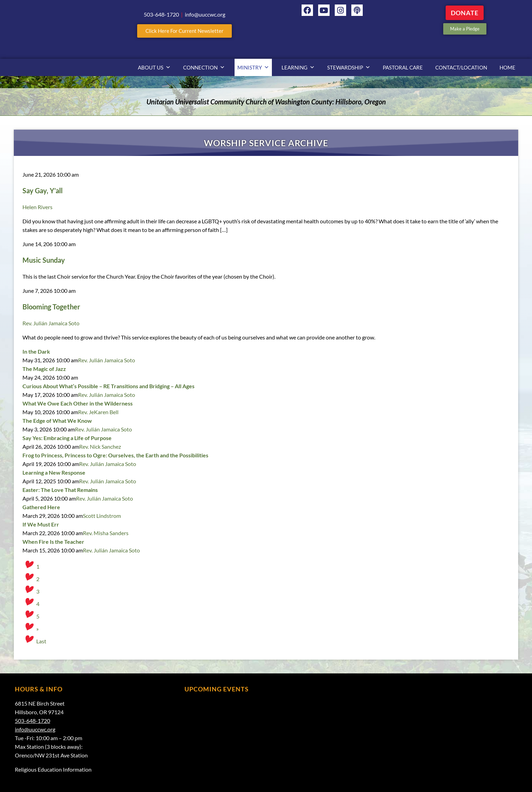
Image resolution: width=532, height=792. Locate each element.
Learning (298, 67)
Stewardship (349, 67)
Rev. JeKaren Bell (98, 412)
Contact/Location (461, 67)
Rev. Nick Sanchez (100, 446)
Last (41, 641)
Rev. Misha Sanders (106, 533)
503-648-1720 (32, 721)
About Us (154, 67)
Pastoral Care (403, 67)
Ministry (253, 67)
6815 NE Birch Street (40, 703)
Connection (204, 67)
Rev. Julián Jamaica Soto (51, 323)
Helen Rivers (37, 207)
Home (507, 67)
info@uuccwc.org (35, 729)
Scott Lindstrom (102, 516)
